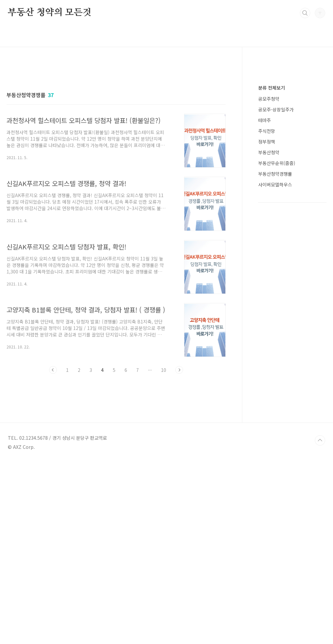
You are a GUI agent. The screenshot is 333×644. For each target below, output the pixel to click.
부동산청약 (269, 347)
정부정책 (267, 336)
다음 (179, 461)
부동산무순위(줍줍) (277, 358)
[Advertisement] (116, 126)
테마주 (265, 315)
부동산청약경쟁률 (275, 369)
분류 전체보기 (272, 283)
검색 (305, 13)
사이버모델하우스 (275, 379)
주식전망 (267, 326)
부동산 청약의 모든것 (50, 13)
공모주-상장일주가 (276, 304)
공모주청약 (269, 294)
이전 (53, 461)
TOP (320, 622)
